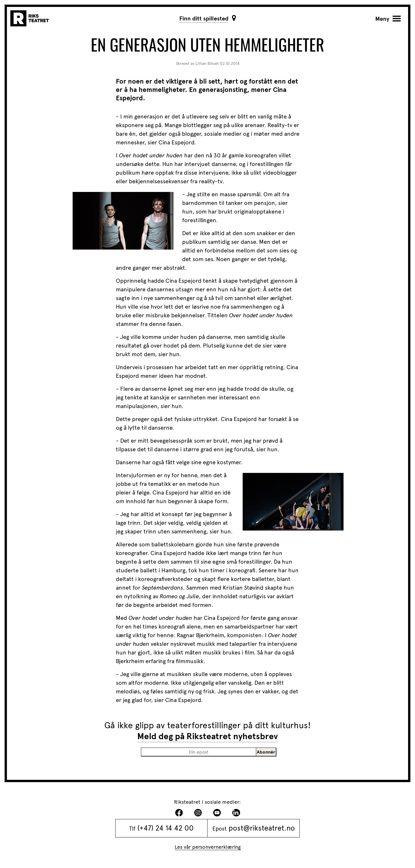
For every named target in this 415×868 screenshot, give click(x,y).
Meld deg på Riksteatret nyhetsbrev (207, 736)
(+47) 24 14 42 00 (166, 828)
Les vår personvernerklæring (208, 847)
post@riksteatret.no (262, 828)
